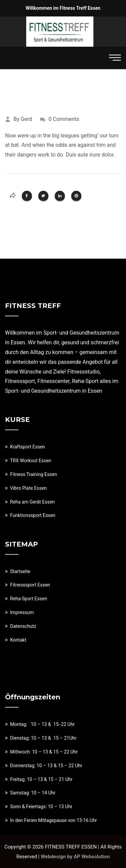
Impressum (22, 612)
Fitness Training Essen (34, 474)
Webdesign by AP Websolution (75, 857)
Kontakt (18, 640)
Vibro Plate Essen (28, 488)
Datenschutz (23, 626)
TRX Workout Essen (31, 461)
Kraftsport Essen (28, 447)
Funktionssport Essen (33, 515)
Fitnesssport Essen (30, 585)
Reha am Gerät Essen (32, 502)
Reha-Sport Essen (29, 599)
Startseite (20, 571)
